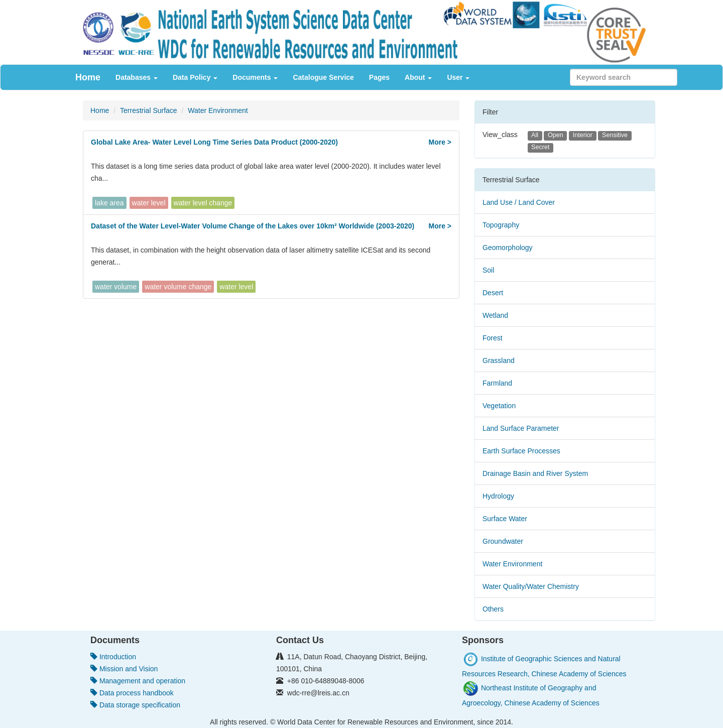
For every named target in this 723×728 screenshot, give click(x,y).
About (418, 77)
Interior (583, 135)
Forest (493, 338)
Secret (540, 147)
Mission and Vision (124, 669)
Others (493, 609)
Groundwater (503, 541)
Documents (255, 77)
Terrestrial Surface (149, 110)
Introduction (113, 657)
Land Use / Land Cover (519, 202)
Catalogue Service (323, 77)
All (535, 135)
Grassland (499, 360)
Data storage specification (135, 705)
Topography (501, 225)
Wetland (495, 315)
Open (556, 135)
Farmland (497, 383)
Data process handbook (132, 693)
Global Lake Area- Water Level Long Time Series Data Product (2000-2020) (214, 142)
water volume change (178, 287)
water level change (203, 203)
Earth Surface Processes (521, 451)
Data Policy (195, 77)
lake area (109, 203)
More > (440, 142)
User (458, 77)
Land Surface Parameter (521, 428)
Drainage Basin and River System (535, 473)
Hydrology (498, 496)
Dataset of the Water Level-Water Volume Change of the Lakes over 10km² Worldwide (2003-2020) (253, 226)
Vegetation (499, 406)
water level (149, 203)
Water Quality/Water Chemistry (531, 586)
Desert (493, 293)
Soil (488, 270)
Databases (137, 77)
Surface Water (505, 519)
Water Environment (218, 110)
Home (88, 77)
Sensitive (615, 135)
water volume (116, 287)
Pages (379, 77)
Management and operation (138, 681)
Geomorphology (508, 248)
